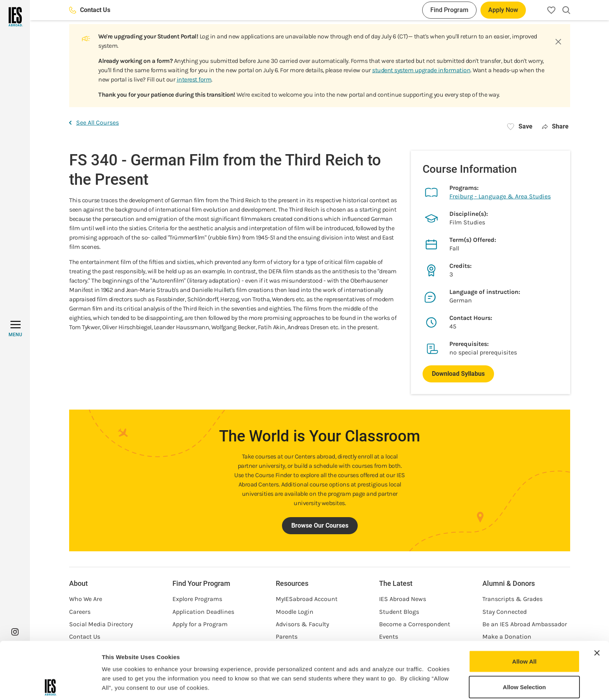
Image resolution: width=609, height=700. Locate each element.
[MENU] (15, 329)
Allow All (525, 604)
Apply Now (503, 10)
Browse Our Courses (320, 525)
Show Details (408, 685)
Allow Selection (525, 630)
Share (555, 126)
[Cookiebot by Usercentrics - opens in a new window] (50, 685)
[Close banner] (597, 596)
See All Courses (94, 122)
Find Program (449, 10)
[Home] (15, 17)
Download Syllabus (458, 374)
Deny (525, 655)
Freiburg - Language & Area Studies (500, 196)
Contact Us (90, 10)
